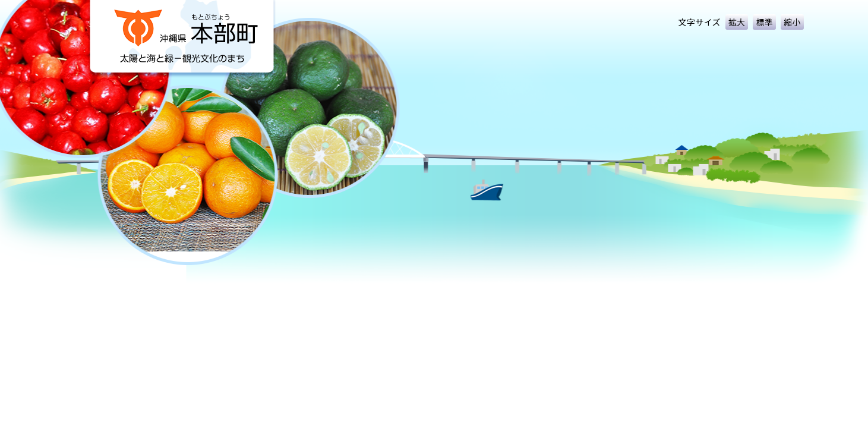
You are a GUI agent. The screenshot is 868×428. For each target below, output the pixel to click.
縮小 (792, 22)
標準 (764, 22)
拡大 (737, 22)
